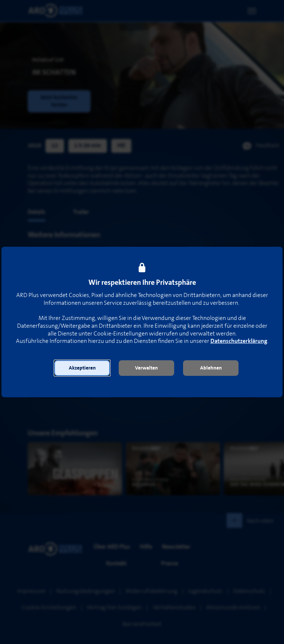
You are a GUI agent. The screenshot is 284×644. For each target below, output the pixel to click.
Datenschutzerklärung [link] (239, 341)
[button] (82, 368)
